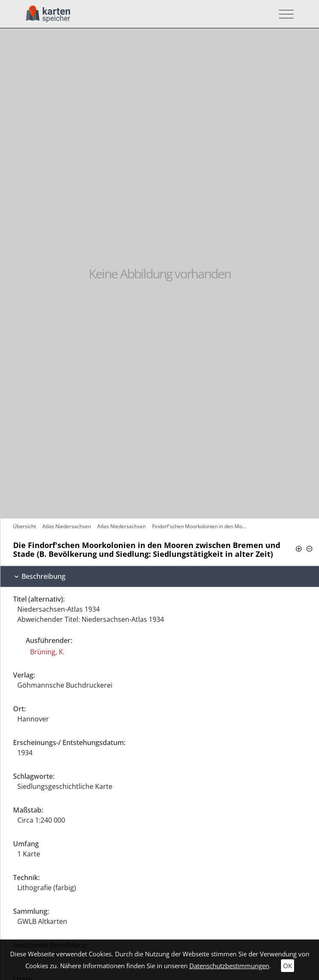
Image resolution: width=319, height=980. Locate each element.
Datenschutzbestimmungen (229, 966)
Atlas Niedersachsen (67, 526)
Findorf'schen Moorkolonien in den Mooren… (200, 526)
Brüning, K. (47, 652)
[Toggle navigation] (284, 14)
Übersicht (25, 526)
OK (288, 966)
